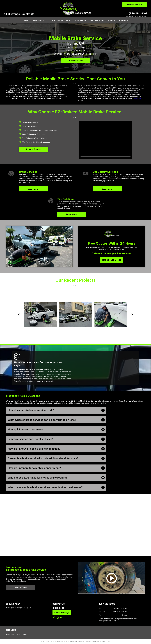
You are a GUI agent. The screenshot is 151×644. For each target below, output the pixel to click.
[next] (132, 314)
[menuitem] (25, 20)
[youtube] (61, 615)
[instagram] (58, 615)
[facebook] (54, 615)
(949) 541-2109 (138, 13)
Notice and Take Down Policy (86, 639)
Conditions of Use (73, 639)
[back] (19, 314)
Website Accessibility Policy (102, 639)
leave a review (48, 379)
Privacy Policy (45, 639)
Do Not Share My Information (59, 639)
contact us (137, 98)
